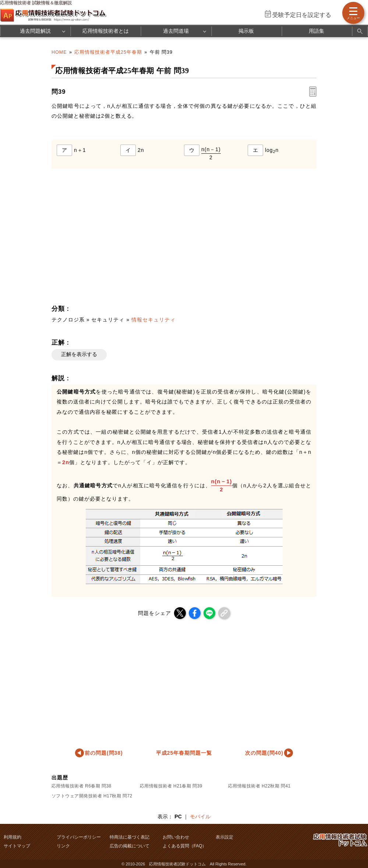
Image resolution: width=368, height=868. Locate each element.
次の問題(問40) (264, 753)
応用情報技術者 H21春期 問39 (171, 786)
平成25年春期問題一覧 (184, 753)
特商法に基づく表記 (130, 837)
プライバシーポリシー (79, 837)
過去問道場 (176, 31)
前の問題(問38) (104, 753)
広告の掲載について (130, 846)
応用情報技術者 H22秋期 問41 (259, 786)
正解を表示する (79, 354)
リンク (63, 846)
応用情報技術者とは (106, 31)
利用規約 (13, 837)
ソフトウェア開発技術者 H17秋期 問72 (92, 796)
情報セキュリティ (153, 320)
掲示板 (246, 31)
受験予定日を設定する (302, 15)
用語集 (316, 31)
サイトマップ (17, 846)
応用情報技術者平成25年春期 (108, 52)
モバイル (200, 817)
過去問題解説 (35, 31)
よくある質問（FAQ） (185, 846)
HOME (59, 52)
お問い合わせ (176, 837)
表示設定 (224, 837)
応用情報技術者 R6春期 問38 (82, 786)
